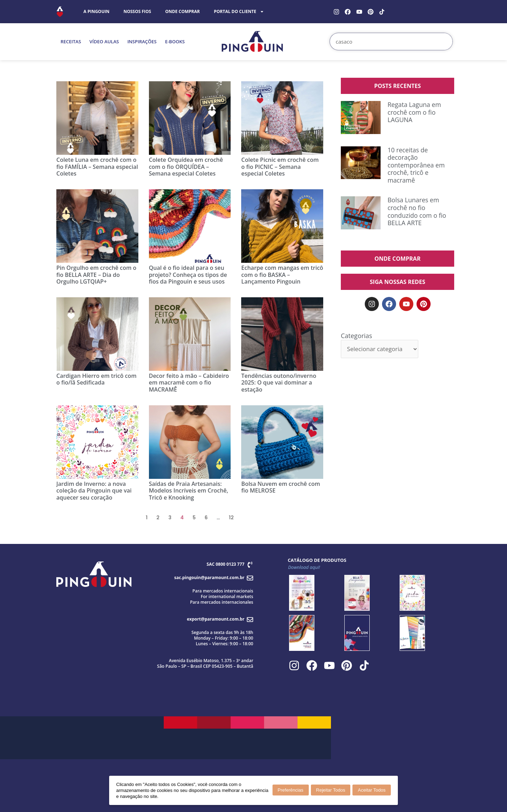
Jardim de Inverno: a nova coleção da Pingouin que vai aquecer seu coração (94, 490)
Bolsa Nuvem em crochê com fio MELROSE (281, 487)
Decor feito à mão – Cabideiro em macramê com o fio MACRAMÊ (189, 382)
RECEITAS (71, 42)
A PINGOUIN (96, 11)
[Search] (444, 42)
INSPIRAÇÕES (142, 42)
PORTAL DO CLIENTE (239, 12)
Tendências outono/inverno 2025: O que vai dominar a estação (279, 382)
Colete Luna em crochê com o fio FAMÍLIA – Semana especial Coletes (97, 166)
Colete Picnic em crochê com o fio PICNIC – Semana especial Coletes (280, 166)
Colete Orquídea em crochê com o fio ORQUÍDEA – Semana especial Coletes (186, 166)
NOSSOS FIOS (137, 11)
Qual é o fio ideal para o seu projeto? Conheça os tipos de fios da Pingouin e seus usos (188, 274)
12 (231, 518)
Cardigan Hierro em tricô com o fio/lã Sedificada (96, 379)
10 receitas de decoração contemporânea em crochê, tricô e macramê (417, 165)
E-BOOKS (175, 42)
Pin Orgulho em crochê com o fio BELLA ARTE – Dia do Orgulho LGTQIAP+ (96, 274)
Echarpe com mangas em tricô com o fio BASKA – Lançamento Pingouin (282, 274)
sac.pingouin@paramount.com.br (209, 578)
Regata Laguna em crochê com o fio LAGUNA (415, 112)
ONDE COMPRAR (182, 11)
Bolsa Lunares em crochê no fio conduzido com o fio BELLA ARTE (418, 211)
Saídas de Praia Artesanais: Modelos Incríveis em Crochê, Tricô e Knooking (189, 490)
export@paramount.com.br (216, 619)
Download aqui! (304, 567)
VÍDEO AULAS (104, 42)
